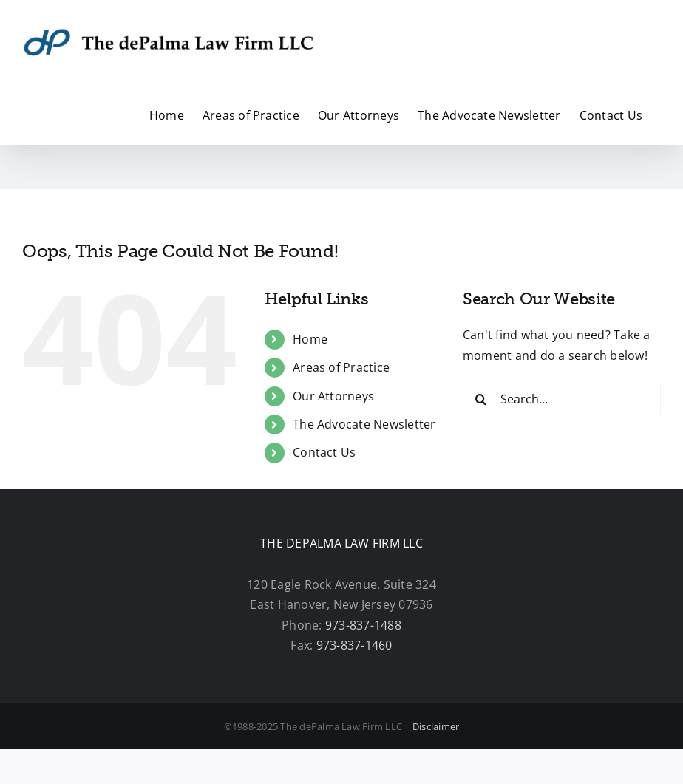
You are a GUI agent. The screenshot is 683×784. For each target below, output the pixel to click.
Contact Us (324, 452)
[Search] (481, 399)
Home (310, 339)
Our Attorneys (333, 396)
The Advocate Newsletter (364, 424)
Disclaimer (436, 726)
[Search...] (562, 399)
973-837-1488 (363, 625)
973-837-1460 (354, 645)
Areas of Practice (341, 367)
